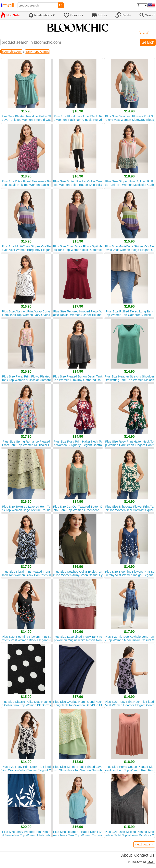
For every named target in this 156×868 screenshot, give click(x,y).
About (127, 855)
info (144, 33)
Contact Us (144, 855)
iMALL (151, 862)
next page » (144, 844)
